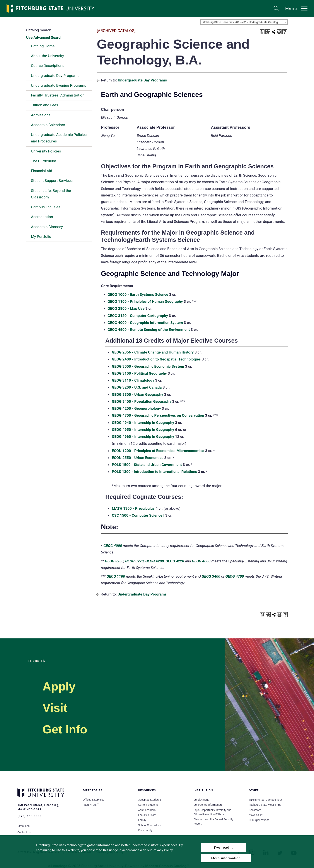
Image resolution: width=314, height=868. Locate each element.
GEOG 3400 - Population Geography (142, 401)
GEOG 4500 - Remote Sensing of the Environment (149, 330)
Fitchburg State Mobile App (265, 805)
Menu (291, 8)
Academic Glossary (47, 227)
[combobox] (244, 22)
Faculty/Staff (91, 805)
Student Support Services (52, 181)
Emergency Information (208, 805)
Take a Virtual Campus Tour (265, 800)
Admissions (41, 115)
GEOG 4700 (235, 576)
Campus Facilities (46, 207)
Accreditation (42, 217)
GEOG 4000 (113, 546)
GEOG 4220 (175, 561)
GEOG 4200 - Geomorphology (136, 408)
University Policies (46, 151)
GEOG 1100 (116, 576)
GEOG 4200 (154, 561)
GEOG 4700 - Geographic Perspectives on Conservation (158, 415)
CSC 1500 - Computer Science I (138, 515)
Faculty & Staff (147, 815)
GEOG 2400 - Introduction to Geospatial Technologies (156, 359)
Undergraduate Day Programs (55, 76)
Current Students (148, 805)
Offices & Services (94, 800)
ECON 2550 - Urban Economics (138, 458)
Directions (23, 824)
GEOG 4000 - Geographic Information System (145, 323)
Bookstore (255, 810)
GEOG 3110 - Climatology (133, 380)
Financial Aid (42, 171)
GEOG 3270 (134, 561)
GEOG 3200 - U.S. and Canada (137, 387)
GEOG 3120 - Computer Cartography (138, 316)
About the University (48, 56)
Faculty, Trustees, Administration (58, 95)
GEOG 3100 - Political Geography (139, 373)
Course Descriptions (48, 66)
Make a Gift (256, 815)
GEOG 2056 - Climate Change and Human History (153, 352)
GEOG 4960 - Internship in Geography (143, 437)
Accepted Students (149, 800)
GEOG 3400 (211, 576)
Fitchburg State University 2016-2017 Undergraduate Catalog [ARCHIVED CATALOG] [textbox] (245, 22)
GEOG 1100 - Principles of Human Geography (145, 301)
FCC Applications (259, 820)
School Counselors (149, 825)
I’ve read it (223, 847)
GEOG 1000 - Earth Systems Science (138, 294)
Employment (201, 800)
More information (226, 858)
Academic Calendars (48, 125)
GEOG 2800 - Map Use (126, 308)
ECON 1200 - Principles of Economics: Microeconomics (158, 451)
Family (142, 820)
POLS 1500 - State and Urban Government (147, 465)
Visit (57, 707)
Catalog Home (43, 46)
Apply (62, 686)
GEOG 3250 (114, 561)
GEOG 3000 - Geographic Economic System (148, 366)
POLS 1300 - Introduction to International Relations (154, 472)
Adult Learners (147, 810)
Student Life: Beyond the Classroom (51, 194)
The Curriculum (44, 161)
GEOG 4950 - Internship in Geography (143, 430)
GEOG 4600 (201, 561)
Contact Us (24, 830)
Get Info (70, 728)
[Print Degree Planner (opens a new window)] (262, 32)
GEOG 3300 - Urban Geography (137, 394)
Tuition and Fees (44, 105)
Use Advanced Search (44, 37)
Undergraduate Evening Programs (59, 85)
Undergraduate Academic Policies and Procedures (59, 138)
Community (145, 830)
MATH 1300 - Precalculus (133, 508)
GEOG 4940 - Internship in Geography (143, 423)
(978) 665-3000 (29, 816)
